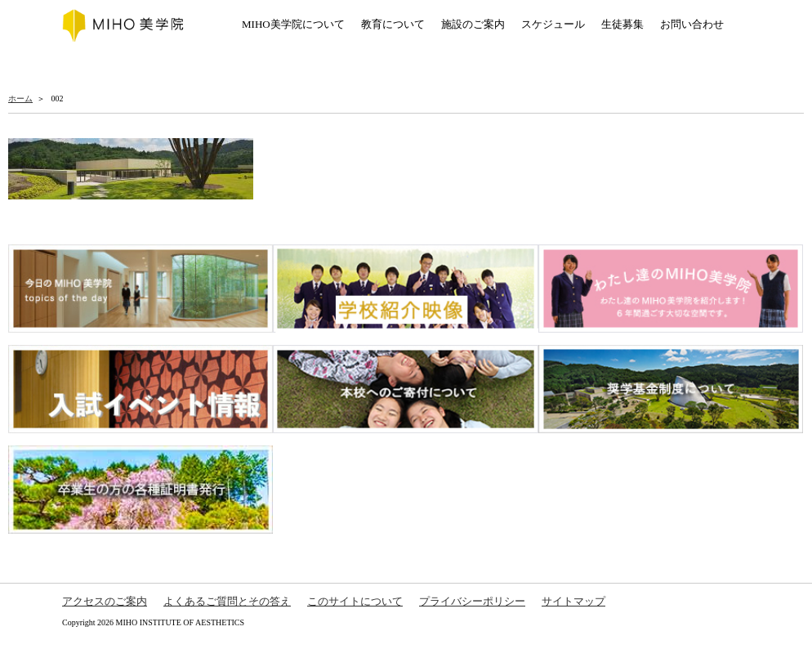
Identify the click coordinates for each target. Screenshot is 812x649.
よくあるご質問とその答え (227, 601)
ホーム (20, 98)
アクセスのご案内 (105, 601)
